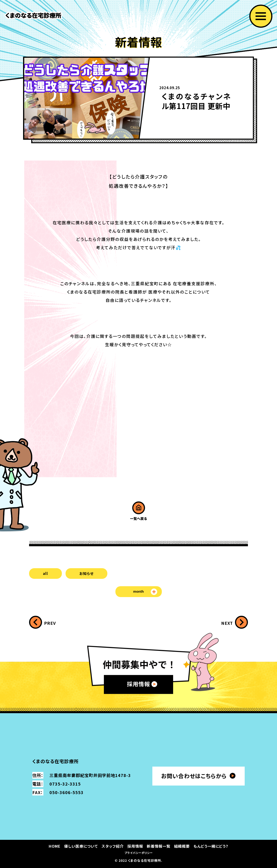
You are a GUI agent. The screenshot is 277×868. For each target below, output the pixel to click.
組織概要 (182, 846)
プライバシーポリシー (139, 853)
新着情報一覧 (159, 846)
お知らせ (86, 573)
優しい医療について (81, 846)
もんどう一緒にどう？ (211, 846)
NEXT (227, 623)
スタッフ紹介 (113, 846)
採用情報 (138, 684)
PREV (50, 623)
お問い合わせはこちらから (194, 776)
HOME (55, 846)
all (45, 573)
